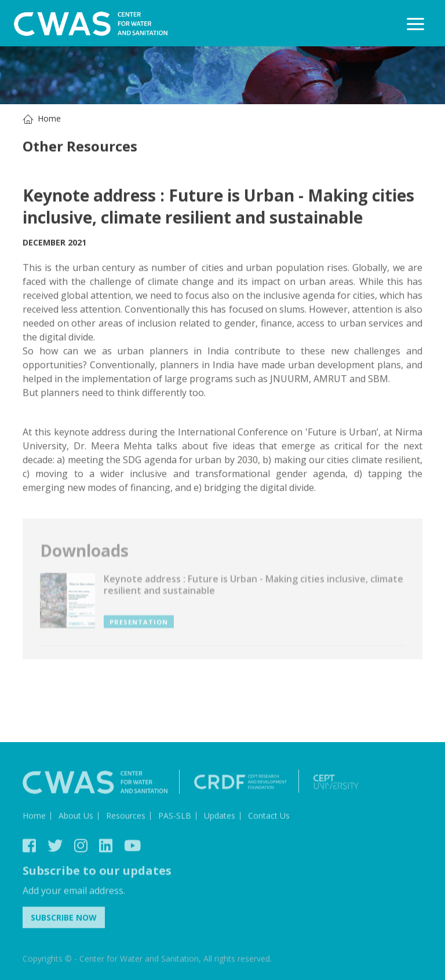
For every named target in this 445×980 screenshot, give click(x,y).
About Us (76, 817)
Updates (220, 817)
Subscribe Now (64, 919)
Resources (126, 817)
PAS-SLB (175, 817)
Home (49, 118)
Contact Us (269, 817)
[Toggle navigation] (415, 24)
